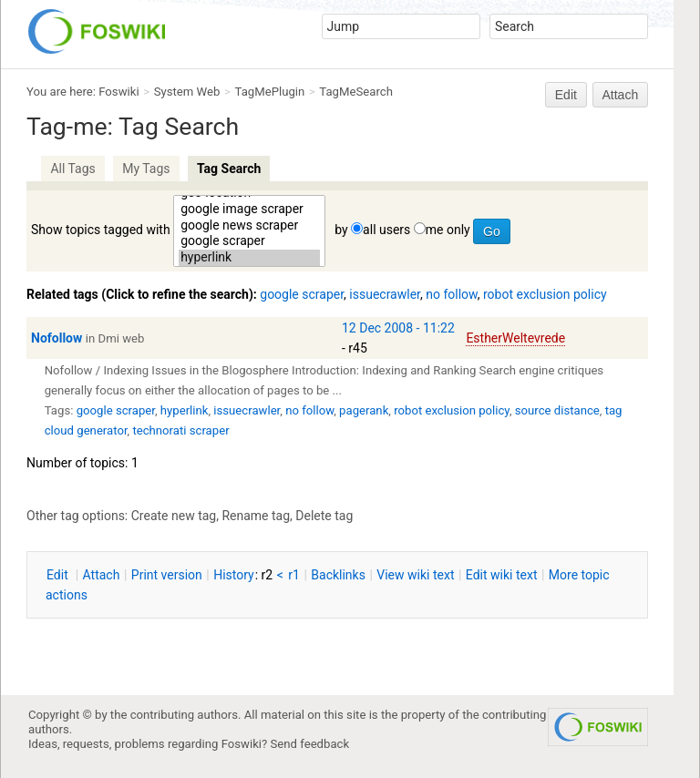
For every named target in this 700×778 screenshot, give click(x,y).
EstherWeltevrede (515, 338)
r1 (294, 575)
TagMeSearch (356, 92)
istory (234, 575)
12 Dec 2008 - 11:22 (398, 328)
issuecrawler (385, 294)
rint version (167, 575)
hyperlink (249, 258)
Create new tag (174, 516)
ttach (102, 575)
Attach (621, 95)
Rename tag (256, 516)
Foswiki (118, 92)
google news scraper (249, 226)
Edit (566, 95)
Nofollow (57, 338)
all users (386, 230)
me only (448, 230)
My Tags (146, 169)
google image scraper (249, 210)
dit (59, 575)
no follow (452, 294)
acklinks (338, 575)
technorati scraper (180, 430)
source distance (557, 410)
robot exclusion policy (545, 294)
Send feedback (310, 744)
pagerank (364, 410)
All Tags (72, 169)
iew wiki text (415, 575)
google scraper (249, 241)
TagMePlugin (270, 92)
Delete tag (324, 516)
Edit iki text (502, 575)
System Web (187, 92)
